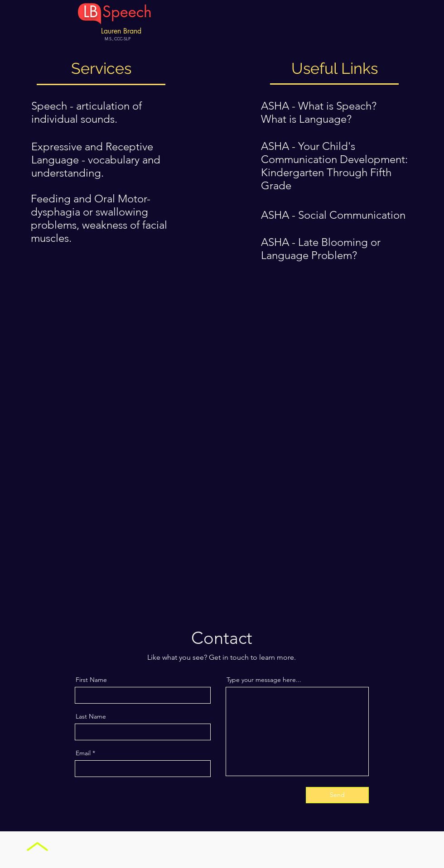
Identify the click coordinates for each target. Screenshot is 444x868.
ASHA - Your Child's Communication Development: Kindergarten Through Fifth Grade (334, 166)
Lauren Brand (121, 31)
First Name (91, 680)
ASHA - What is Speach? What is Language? (319, 112)
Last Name (91, 716)
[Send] (337, 795)
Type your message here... (264, 680)
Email (83, 753)
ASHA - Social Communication (333, 215)
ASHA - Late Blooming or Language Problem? (321, 249)
